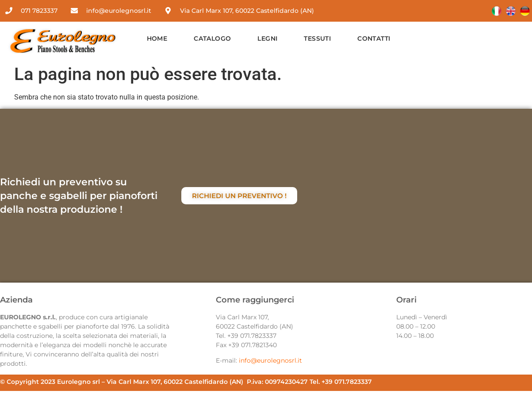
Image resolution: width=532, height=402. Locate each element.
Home (157, 38)
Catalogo (212, 38)
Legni (267, 38)
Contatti (374, 38)
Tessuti (317, 38)
